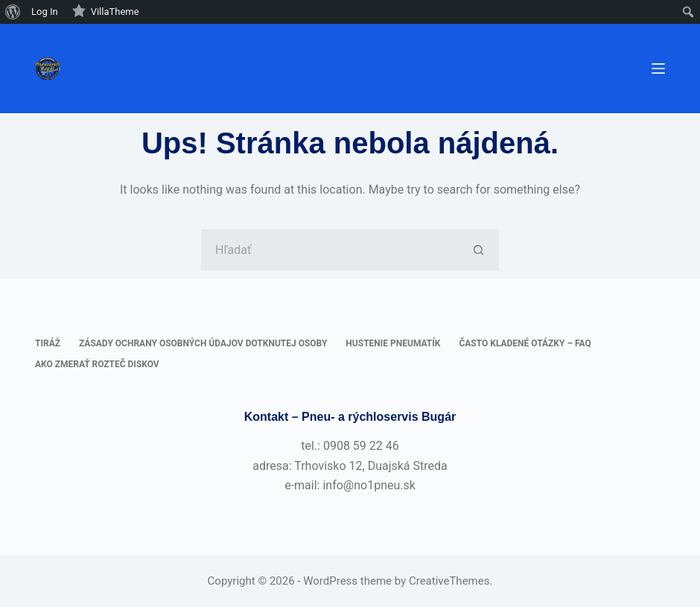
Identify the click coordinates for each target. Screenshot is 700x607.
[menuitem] (13, 12)
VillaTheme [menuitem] (105, 10)
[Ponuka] (658, 69)
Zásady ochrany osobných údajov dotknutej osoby (203, 343)
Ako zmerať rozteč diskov (97, 364)
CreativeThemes (449, 581)
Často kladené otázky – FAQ (525, 343)
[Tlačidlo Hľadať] (478, 250)
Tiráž (48, 343)
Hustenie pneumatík (393, 343)
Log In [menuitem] (45, 12)
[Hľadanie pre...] (330, 250)
